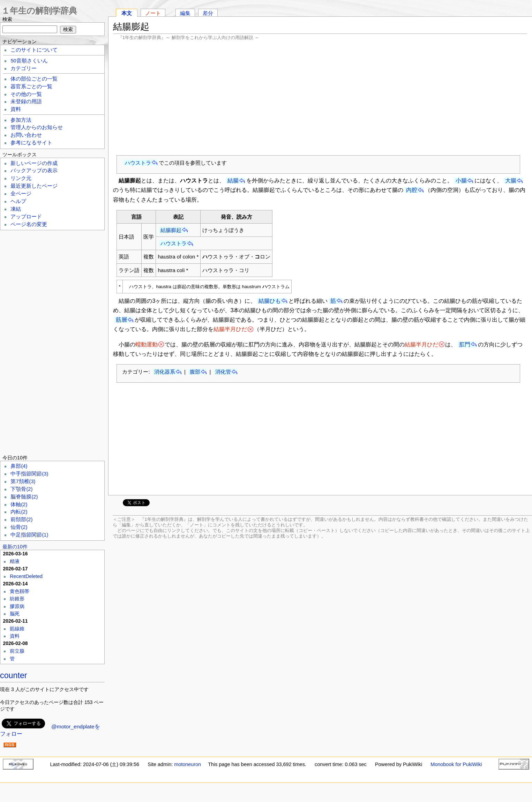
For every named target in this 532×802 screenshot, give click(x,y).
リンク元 (21, 178)
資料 (16, 109)
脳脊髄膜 (24, 497)
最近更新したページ (34, 186)
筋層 (121, 320)
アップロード (26, 217)
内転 (19, 512)
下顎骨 (21, 489)
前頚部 (21, 519)
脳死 (15, 614)
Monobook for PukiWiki (456, 764)
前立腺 (17, 651)
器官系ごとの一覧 (31, 87)
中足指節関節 (29, 535)
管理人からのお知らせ (37, 127)
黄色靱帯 (20, 591)
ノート (153, 13)
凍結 (16, 209)
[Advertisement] (320, 98)
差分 (208, 13)
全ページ (21, 194)
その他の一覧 (26, 94)
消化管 (223, 372)
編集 (185, 13)
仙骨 (19, 527)
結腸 (233, 181)
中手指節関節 (29, 474)
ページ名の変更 (29, 224)
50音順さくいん (29, 61)
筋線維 (17, 629)
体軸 (19, 504)
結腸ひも (270, 301)
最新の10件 (15, 547)
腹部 (195, 372)
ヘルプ (18, 201)
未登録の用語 (26, 102)
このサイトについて (34, 50)
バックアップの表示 (34, 171)
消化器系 (165, 372)
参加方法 (21, 120)
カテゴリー (24, 68)
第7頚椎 (23, 481)
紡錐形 (17, 599)
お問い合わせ (26, 135)
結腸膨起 (171, 230)
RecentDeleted (26, 576)
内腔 (412, 190)
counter (14, 675)
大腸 (511, 181)
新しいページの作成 (34, 163)
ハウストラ (138, 163)
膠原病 (17, 606)
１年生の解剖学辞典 (39, 11)
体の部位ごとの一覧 (34, 79)
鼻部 (19, 466)
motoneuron (188, 764)
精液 (15, 561)
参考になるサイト (31, 143)
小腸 (461, 181)
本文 (127, 13)
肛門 (465, 344)
